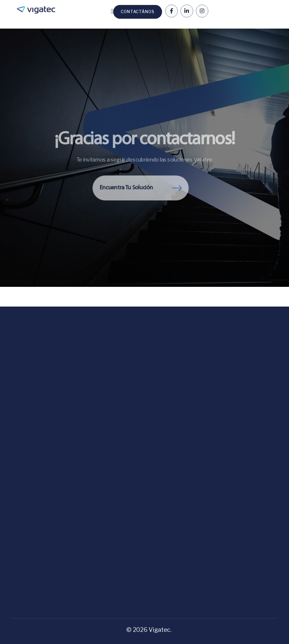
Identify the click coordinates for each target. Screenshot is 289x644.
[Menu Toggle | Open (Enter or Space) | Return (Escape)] (112, 11)
